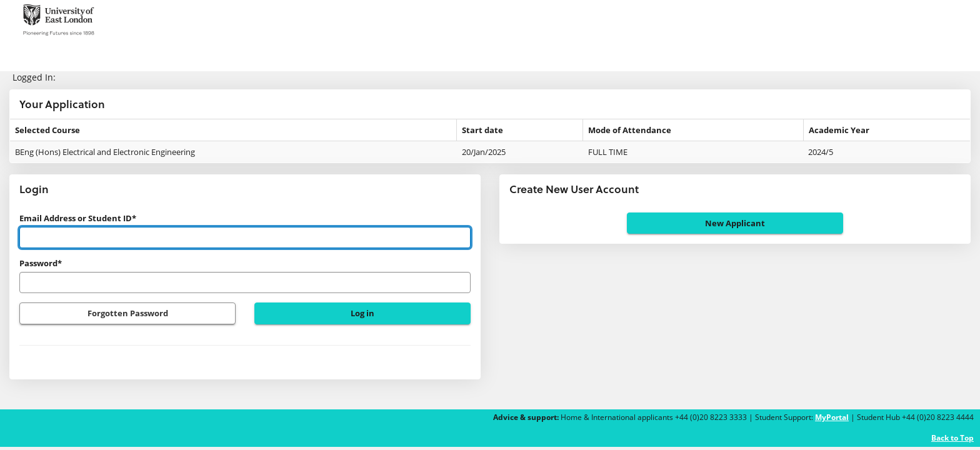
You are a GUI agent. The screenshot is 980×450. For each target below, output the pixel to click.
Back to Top (952, 438)
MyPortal (832, 417)
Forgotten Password (128, 313)
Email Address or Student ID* (78, 218)
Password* (41, 263)
